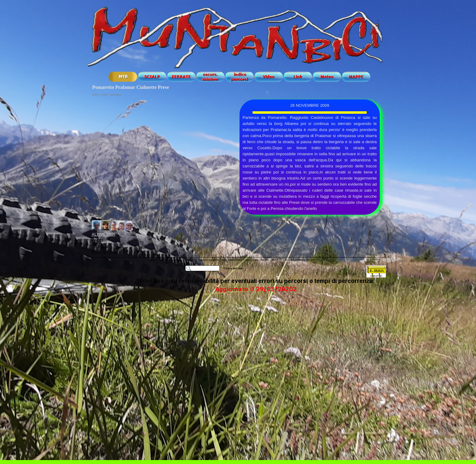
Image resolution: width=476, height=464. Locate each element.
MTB (164, 260)
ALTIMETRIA (104, 234)
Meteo (265, 260)
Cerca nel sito (233, 268)
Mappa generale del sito (300, 260)
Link (256, 260)
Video (246, 260)
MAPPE (277, 260)
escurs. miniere (209, 260)
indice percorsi (231, 260)
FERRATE (190, 260)
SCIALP (175, 260)
